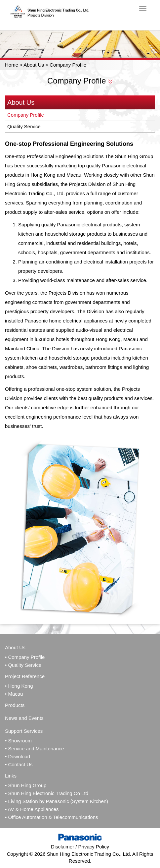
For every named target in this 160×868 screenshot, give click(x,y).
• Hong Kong (19, 686)
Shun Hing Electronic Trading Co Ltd (48, 793)
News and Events (24, 718)
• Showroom (18, 741)
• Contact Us (19, 764)
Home (12, 65)
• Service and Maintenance (35, 749)
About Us (34, 65)
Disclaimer (62, 847)
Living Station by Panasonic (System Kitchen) (58, 801)
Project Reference (25, 676)
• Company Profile (25, 657)
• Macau (14, 694)
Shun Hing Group (27, 785)
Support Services (24, 731)
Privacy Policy (94, 847)
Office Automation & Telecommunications (53, 817)
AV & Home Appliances (33, 809)
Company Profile (26, 115)
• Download (18, 756)
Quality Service (24, 126)
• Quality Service (23, 665)
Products (15, 705)
